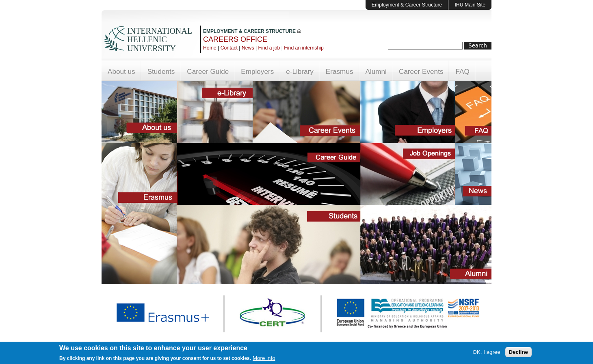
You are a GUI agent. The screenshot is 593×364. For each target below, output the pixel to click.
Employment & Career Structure (407, 5)
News (248, 48)
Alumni (376, 71)
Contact (229, 48)
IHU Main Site (470, 5)
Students (161, 71)
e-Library (300, 71)
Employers (257, 71)
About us (121, 71)
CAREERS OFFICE (235, 39)
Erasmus (340, 71)
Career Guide (208, 71)
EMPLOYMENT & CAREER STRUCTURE (252, 31)
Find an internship (304, 48)
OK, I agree (487, 353)
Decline (518, 353)
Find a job (269, 48)
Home (210, 48)
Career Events (421, 71)
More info (264, 359)
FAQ (462, 71)
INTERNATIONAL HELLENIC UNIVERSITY (159, 40)
